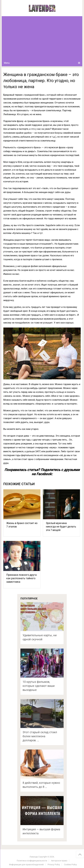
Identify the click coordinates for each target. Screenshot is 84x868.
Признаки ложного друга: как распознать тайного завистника (22, 578)
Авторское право (59, 861)
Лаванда (34, 857)
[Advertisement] (42, 38)
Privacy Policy (54, 865)
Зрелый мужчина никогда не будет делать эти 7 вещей (61, 527)
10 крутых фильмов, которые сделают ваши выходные (39, 686)
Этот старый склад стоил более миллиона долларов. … (40, 736)
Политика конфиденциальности (32, 861)
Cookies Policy (70, 865)
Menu (7, 63)
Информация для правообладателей (26, 865)
